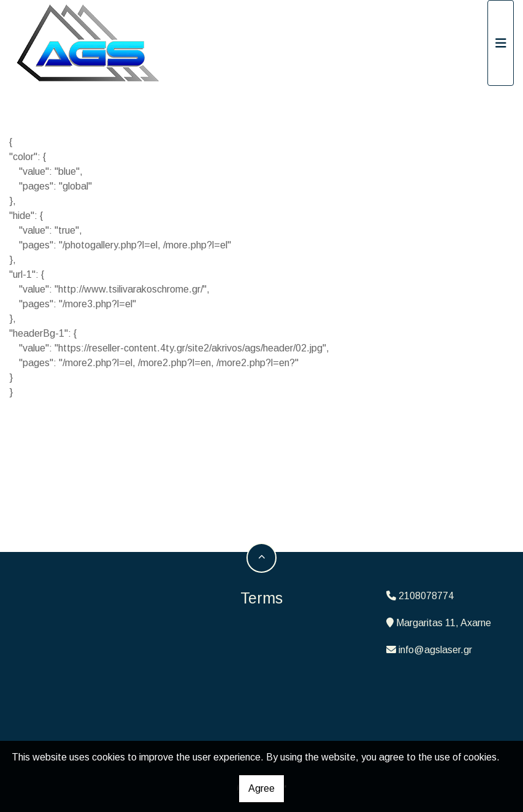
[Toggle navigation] (501, 43)
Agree (261, 788)
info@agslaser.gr (435, 650)
